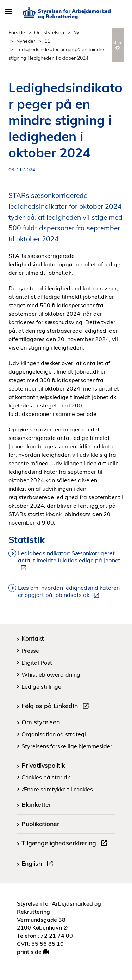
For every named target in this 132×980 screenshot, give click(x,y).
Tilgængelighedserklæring (66, 844)
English (39, 864)
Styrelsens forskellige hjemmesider (67, 746)
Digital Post (37, 663)
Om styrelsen (49, 32)
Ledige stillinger (42, 686)
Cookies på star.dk (46, 777)
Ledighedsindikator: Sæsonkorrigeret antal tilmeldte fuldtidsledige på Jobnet (69, 561)
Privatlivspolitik (43, 765)
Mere (118, 45)
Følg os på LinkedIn (57, 707)
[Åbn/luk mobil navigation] (8, 12)
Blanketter (36, 804)
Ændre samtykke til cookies (57, 789)
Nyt (77, 32)
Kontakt (33, 638)
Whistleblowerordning (51, 674)
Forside (17, 32)
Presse (30, 651)
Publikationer (40, 824)
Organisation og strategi (54, 734)
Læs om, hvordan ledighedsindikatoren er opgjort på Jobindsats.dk (69, 592)
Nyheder (26, 41)
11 (47, 41)
